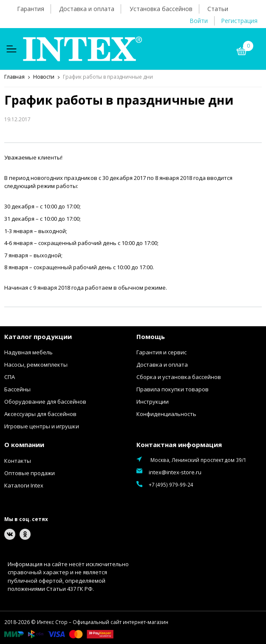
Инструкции (153, 402)
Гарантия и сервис (161, 352)
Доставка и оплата (87, 9)
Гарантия (31, 9)
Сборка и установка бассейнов (179, 377)
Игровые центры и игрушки (42, 426)
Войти (199, 21)
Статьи (218, 9)
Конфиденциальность (166, 414)
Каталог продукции (38, 336)
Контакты (18, 461)
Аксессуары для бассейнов (40, 414)
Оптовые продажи (30, 473)
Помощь (151, 336)
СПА (10, 377)
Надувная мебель (28, 352)
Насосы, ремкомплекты (36, 365)
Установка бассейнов (161, 9)
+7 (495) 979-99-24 (171, 484)
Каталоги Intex (24, 485)
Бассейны (17, 389)
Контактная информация (179, 445)
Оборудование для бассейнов (45, 402)
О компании (24, 445)
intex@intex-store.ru (175, 472)
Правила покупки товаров (173, 389)
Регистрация (239, 21)
